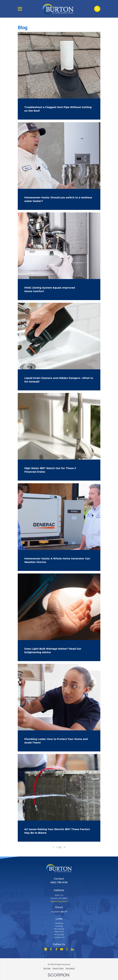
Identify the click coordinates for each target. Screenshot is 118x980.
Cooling (59, 926)
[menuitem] (47, 968)
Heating (59, 923)
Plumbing (59, 929)
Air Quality (59, 934)
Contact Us (59, 937)
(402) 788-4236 (59, 882)
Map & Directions (59, 901)
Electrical (59, 932)
